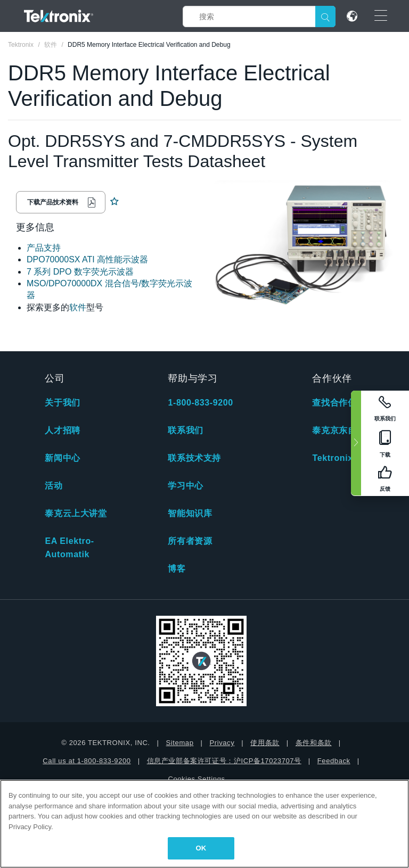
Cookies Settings (196, 779)
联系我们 (185, 430)
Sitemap (180, 743)
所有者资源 (190, 541)
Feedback (334, 761)
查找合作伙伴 (339, 403)
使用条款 (265, 743)
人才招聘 (62, 430)
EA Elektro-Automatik (69, 548)
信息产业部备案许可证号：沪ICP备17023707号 (224, 761)
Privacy (222, 743)
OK (201, 848)
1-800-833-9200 (200, 403)
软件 (78, 307)
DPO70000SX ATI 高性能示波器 (87, 259)
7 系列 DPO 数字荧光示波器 (80, 272)
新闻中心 (62, 458)
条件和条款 (314, 743)
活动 (54, 486)
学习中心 (185, 486)
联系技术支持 (194, 458)
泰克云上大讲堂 (76, 513)
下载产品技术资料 (53, 202)
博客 (177, 569)
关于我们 (62, 403)
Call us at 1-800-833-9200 (87, 761)
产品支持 (44, 248)
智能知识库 (190, 513)
